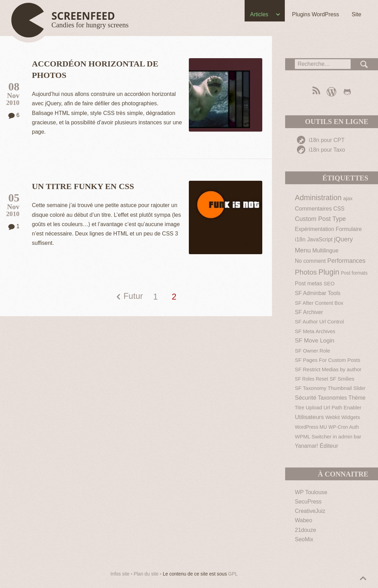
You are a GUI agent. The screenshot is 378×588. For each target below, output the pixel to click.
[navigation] (189, 16)
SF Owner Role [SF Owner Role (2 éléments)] (313, 351)
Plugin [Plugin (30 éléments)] (329, 272)
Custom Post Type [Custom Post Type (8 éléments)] (320, 219)
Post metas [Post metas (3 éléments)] (309, 283)
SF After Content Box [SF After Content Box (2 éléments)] (319, 303)
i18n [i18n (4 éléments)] (300, 239)
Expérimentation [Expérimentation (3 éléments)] (315, 229)
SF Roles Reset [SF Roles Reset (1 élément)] (311, 379)
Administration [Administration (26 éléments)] (318, 198)
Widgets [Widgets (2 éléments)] (351, 417)
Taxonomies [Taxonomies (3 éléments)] (333, 398)
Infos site (120, 574)
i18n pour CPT (321, 140)
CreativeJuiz (310, 511)
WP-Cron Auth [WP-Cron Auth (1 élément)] (344, 427)
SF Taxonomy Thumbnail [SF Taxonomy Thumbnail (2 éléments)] (323, 388)
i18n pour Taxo (321, 150)
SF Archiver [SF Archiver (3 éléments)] (309, 312)
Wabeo (304, 520)
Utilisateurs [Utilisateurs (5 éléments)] (309, 417)
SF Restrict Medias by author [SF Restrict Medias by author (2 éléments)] (328, 369)
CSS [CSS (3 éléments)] (339, 209)
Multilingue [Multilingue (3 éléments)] (326, 251)
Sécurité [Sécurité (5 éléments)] (306, 398)
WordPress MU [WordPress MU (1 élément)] (311, 427)
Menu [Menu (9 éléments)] (303, 250)
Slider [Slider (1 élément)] (359, 388)
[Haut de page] (70, 20)
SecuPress (308, 502)
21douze (305, 530)
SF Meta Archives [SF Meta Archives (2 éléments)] (315, 331)
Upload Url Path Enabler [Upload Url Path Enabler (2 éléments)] (333, 407)
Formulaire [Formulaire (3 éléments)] (349, 229)
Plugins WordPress (315, 14)
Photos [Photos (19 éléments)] (306, 272)
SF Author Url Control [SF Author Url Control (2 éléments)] (319, 322)
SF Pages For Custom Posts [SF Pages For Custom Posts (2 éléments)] (328, 360)
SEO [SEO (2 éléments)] (329, 283)
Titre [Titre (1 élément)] (300, 408)
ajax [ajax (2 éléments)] (348, 198)
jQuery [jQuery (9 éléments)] (343, 239)
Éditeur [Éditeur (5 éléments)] (329, 446)
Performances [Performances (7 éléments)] (346, 261)
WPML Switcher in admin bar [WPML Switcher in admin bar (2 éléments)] (328, 436)
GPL (233, 574)
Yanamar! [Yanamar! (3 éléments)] (306, 446)
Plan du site (146, 574)
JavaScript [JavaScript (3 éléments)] (320, 239)
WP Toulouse (311, 492)
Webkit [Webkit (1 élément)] (333, 417)
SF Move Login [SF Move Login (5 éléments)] (315, 341)
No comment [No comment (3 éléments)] (310, 261)
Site (357, 14)
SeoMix (304, 539)
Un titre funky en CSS (83, 186)
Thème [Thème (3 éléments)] (357, 398)
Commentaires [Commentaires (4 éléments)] (313, 208)
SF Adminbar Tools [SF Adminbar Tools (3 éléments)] (318, 293)
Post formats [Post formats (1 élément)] (354, 273)
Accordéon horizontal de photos (95, 69)
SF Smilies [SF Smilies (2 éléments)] (342, 379)
